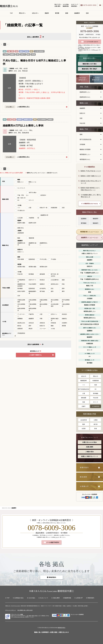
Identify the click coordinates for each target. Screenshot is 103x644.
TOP (11, 13)
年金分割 (82, 123)
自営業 (84, 429)
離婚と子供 (84, 129)
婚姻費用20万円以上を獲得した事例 (23, 126)
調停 (31, 51)
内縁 (84, 402)
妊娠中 (84, 406)
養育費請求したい (85, 154)
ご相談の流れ (90, 452)
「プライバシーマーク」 (19, 617)
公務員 (96, 420)
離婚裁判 (96, 223)
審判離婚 (84, 223)
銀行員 (96, 424)
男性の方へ (22, 13)
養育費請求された (85, 159)
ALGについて (75, 4)
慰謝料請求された (85, 97)
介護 (84, 393)
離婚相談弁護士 (62, 628)
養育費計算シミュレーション (90, 232)
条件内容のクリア (36, 351)
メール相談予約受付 (52, 542)
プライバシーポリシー (11, 610)
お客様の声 (79, 598)
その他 (9, 119)
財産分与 (23, 54)
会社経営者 (84, 420)
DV (96, 389)
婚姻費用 (77, 13)
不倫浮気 (6, 54)
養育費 (57, 13)
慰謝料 (47, 13)
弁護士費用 (57, 6)
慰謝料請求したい (85, 92)
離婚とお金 (84, 103)
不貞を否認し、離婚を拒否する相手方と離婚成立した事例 (34, 62)
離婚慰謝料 (84, 381)
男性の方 (96, 376)
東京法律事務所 (42, 119)
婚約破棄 (84, 398)
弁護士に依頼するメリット (90, 456)
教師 (84, 424)
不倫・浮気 (11, 51)
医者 (96, 429)
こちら (96, 50)
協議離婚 (84, 219)
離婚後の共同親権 (85, 149)
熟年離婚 (96, 393)
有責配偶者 (96, 381)
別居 (87, 13)
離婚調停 (96, 219)
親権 (67, 13)
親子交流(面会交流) (85, 139)
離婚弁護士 (90, 64)
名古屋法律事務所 (39, 51)
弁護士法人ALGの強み (90, 442)
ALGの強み (66, 4)
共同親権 (82, 144)
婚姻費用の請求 (28, 119)
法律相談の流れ (19, 598)
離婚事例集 (66, 6)
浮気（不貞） (85, 87)
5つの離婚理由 (90, 204)
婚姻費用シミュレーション (90, 238)
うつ (84, 385)
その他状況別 (96, 406)
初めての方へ (58, 4)
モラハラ (96, 402)
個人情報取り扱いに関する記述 (25, 610)
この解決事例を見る (24, 107)
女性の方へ (35, 13)
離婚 (5, 51)
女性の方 (84, 376)
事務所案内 (74, 6)
